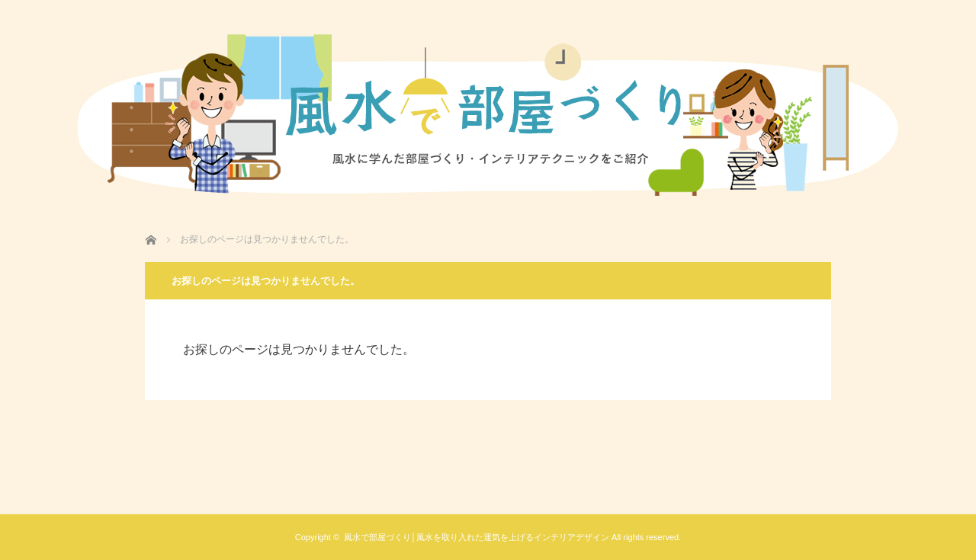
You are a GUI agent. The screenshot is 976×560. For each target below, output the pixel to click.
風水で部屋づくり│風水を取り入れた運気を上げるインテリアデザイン (477, 537)
